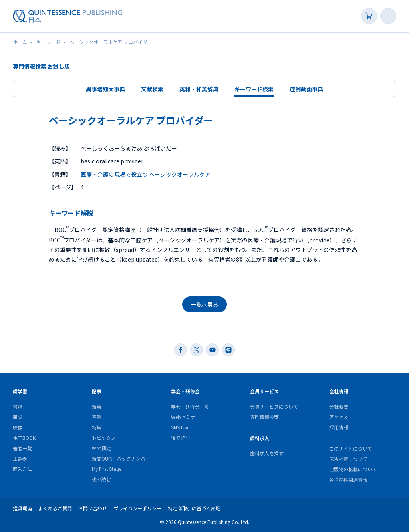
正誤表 (20, 458)
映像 (18, 427)
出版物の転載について (353, 469)
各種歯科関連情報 (348, 479)
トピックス (104, 438)
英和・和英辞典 (199, 89)
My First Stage (107, 469)
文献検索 (152, 89)
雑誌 (18, 417)
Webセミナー (186, 417)
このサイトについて (351, 448)
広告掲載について (348, 459)
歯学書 (20, 391)
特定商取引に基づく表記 (194, 508)
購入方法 (22, 469)
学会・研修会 (185, 391)
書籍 (18, 406)
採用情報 (339, 427)
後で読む (101, 479)
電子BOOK (24, 438)
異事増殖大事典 (105, 89)
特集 (97, 427)
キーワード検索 (254, 89)
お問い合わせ (93, 508)
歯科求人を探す (267, 453)
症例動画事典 (306, 89)
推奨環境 (22, 508)
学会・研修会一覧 (190, 406)
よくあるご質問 (55, 508)
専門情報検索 (264, 417)
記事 (97, 391)
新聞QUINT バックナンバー (121, 458)
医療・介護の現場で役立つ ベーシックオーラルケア (146, 174)
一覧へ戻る (204, 304)
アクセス (339, 417)
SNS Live (180, 427)
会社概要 (339, 406)
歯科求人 (260, 438)
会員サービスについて (274, 406)
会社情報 (339, 391)
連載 (97, 417)
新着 (97, 406)
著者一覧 (22, 448)
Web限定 (102, 448)
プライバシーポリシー (137, 508)
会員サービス (264, 391)
